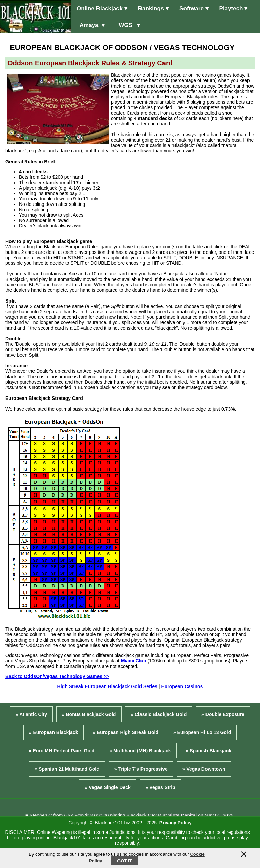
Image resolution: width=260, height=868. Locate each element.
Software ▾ (194, 9)
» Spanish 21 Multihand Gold (67, 769)
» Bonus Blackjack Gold (89, 714)
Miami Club (134, 661)
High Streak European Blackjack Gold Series (107, 686)
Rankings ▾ (153, 9)
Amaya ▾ (91, 25)
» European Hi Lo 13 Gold (202, 732)
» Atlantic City (31, 714)
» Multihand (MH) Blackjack (140, 751)
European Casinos (182, 686)
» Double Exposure (223, 714)
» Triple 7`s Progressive (141, 769)
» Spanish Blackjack (208, 751)
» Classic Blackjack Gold (159, 714)
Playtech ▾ (234, 9)
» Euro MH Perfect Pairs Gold (62, 751)
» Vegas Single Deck (107, 787)
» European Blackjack (54, 732)
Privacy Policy (176, 823)
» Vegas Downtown (204, 769)
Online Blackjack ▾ (102, 9)
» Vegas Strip (160, 787)
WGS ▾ (128, 25)
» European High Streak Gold (126, 732)
